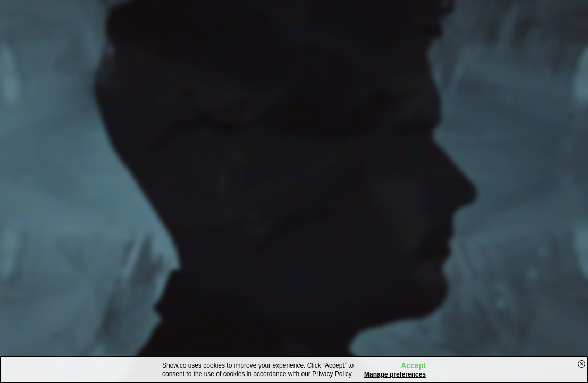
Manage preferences (395, 374)
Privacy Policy (332, 374)
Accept (413, 365)
